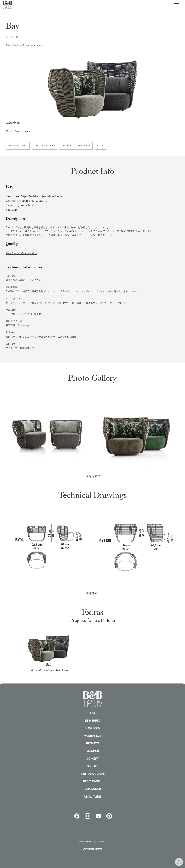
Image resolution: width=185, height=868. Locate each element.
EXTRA (101, 146)
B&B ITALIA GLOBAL (93, 774)
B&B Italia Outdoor (35, 201)
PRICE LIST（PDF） (19, 131)
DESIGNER (93, 751)
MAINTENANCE (92, 736)
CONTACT (93, 766)
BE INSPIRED (93, 721)
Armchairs (28, 205)
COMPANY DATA (93, 849)
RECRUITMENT (92, 797)
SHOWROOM (92, 728)
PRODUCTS (92, 743)
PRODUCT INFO (18, 146)
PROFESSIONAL (92, 781)
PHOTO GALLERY (44, 146)
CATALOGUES (93, 789)
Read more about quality (22, 253)
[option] (92, 86)
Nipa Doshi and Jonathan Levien (24, 46)
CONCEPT (93, 759)
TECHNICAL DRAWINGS (76, 146)
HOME (93, 713)
